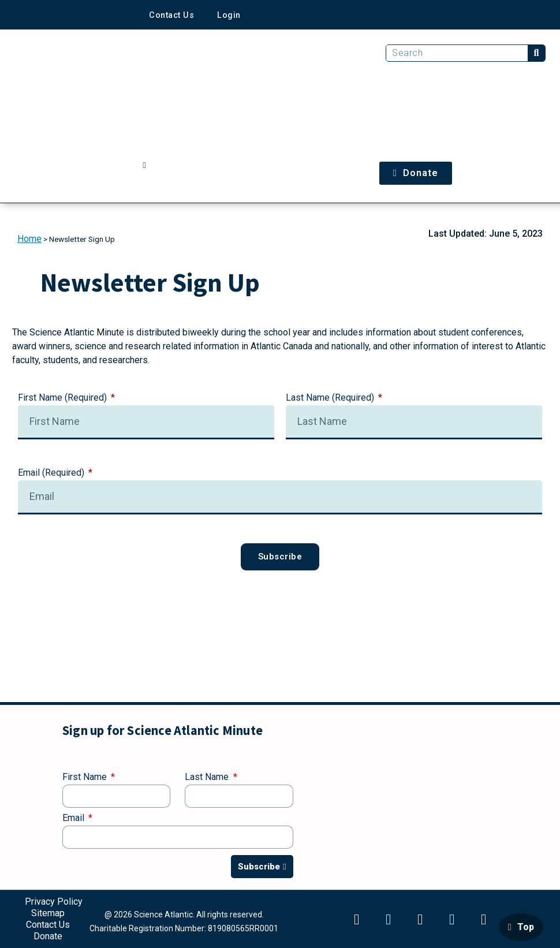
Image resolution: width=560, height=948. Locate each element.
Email (74, 818)
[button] (145, 165)
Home (29, 239)
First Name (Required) (64, 398)
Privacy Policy (54, 902)
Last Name (208, 777)
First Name (86, 777)
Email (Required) (52, 473)
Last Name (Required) (331, 398)
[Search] (536, 53)
